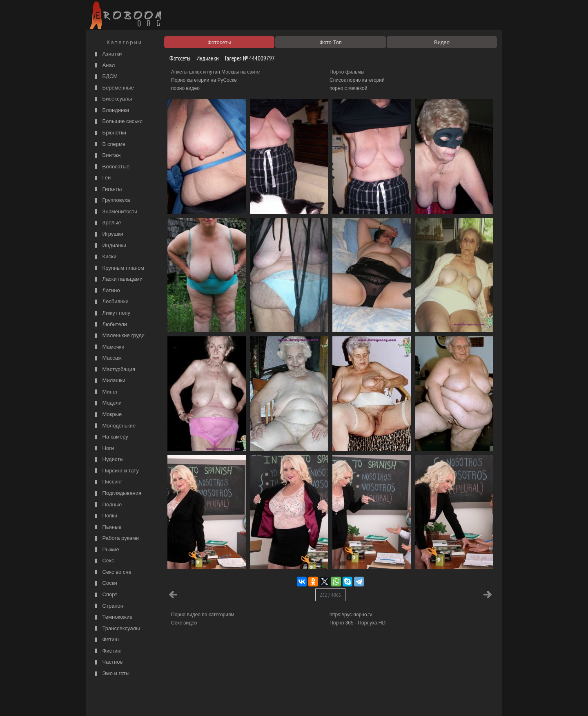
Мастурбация (114, 370)
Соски (105, 583)
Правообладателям (163, 700)
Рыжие (106, 550)
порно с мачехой (348, 88)
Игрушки (108, 234)
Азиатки (107, 54)
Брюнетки (109, 133)
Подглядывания (117, 493)
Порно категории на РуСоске (204, 80)
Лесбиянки (111, 302)
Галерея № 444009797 (247, 58)
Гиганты (107, 189)
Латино (106, 291)
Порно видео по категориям (203, 615)
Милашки (109, 381)
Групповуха (111, 200)
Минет (105, 392)
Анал (104, 66)
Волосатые (111, 167)
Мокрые (107, 415)
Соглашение (201, 700)
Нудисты (108, 460)
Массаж (107, 358)
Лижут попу (111, 313)
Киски (105, 257)
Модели (107, 403)
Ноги (103, 449)
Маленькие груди (119, 336)
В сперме (109, 144)
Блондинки (111, 111)
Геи (102, 178)
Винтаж (107, 156)
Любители (110, 325)
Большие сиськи (118, 122)
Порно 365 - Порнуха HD (357, 623)
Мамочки (108, 347)
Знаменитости (115, 212)
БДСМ (105, 77)
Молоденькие (114, 426)
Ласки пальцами (118, 279)
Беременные (113, 88)
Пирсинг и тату (116, 471)
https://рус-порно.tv (351, 615)
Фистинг (107, 651)
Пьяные (107, 527)
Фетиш (106, 640)
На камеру (110, 437)
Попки (105, 516)
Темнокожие (113, 617)
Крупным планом (118, 268)
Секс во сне (112, 572)
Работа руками (116, 538)
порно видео (185, 88)
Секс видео (184, 623)
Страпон (108, 606)
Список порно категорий (357, 80)
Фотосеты (177, 58)
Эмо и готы (111, 674)
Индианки (109, 246)
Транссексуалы (116, 629)
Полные (107, 505)
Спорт (105, 595)
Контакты (229, 700)
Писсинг (107, 482)
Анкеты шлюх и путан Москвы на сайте (216, 72)
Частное (108, 662)
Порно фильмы (347, 72)
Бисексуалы (112, 99)
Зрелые (107, 223)
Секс (104, 561)
